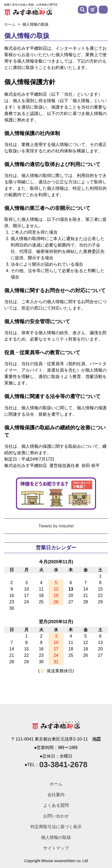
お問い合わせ (56, 816)
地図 (97, 739)
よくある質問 (56, 805)
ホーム (56, 784)
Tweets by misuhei (56, 526)
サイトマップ (56, 848)
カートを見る (93, 10)
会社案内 (56, 795)
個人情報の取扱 (56, 837)
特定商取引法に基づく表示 (56, 827)
